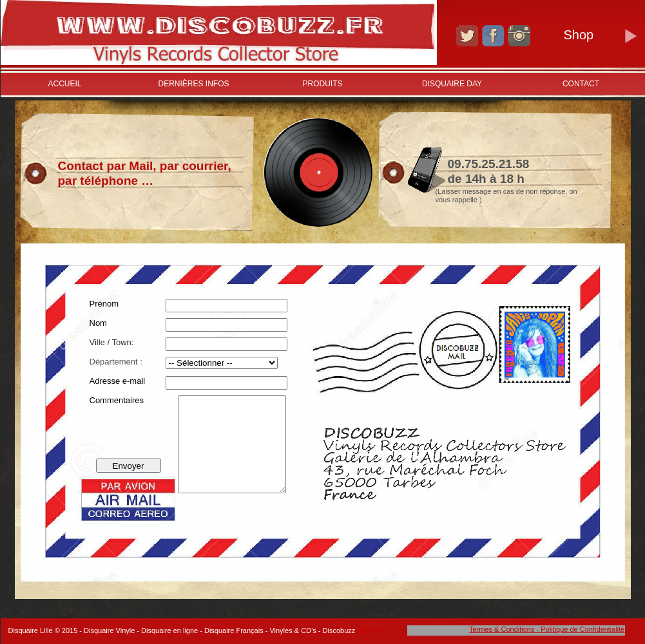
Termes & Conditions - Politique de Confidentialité (547, 629)
